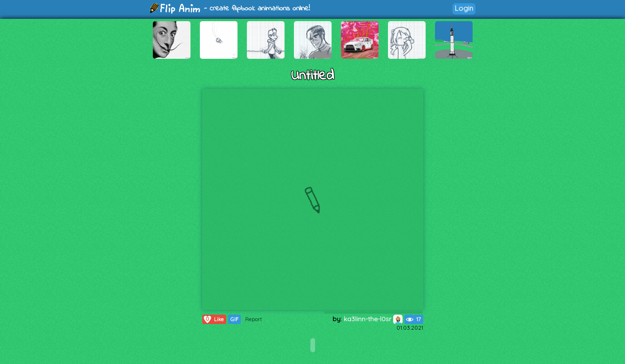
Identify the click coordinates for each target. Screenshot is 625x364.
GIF (234, 319)
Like (213, 319)
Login (464, 8)
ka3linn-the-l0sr (373, 319)
